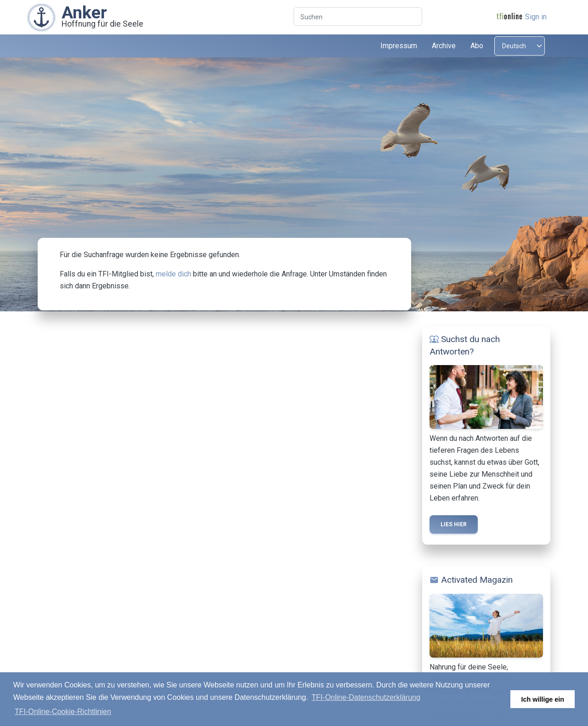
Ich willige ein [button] (543, 699)
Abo (477, 46)
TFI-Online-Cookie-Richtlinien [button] (63, 712)
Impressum (399, 46)
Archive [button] (444, 46)
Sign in (536, 17)
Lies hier (454, 524)
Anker (84, 12)
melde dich (173, 274)
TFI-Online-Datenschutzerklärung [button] (366, 697)
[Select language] (520, 46)
